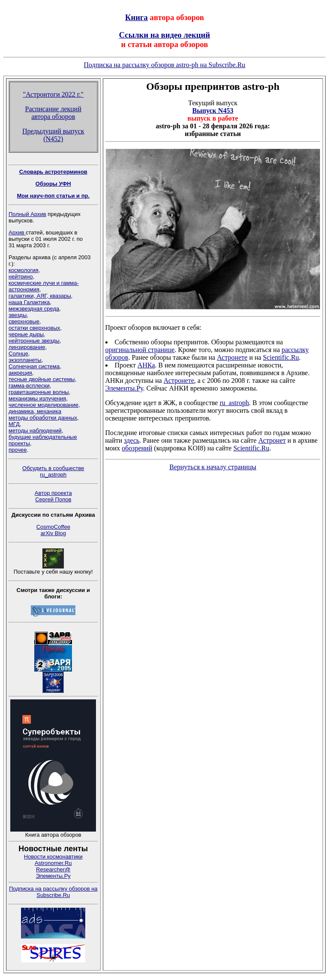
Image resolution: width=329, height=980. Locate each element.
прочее (18, 450)
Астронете (232, 357)
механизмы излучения (37, 398)
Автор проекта (53, 493)
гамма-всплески (29, 386)
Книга (136, 17)
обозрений (137, 448)
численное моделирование (43, 405)
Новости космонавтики (53, 857)
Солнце (18, 354)
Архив (17, 232)
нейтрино (21, 277)
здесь (132, 440)
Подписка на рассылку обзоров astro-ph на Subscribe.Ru (164, 65)
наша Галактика (29, 302)
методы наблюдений (35, 431)
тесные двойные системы (42, 379)
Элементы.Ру (53, 876)
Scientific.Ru (281, 357)
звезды (18, 315)
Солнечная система (34, 366)
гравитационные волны (39, 392)
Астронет (272, 440)
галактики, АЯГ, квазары (40, 296)
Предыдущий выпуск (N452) (53, 135)
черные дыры (26, 334)
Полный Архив (27, 214)
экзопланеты (25, 360)
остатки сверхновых (34, 328)
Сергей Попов (53, 499)
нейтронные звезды (34, 341)
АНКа (146, 365)
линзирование (27, 347)
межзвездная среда (34, 309)
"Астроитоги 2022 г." (53, 94)
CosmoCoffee (53, 527)
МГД (14, 424)
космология (23, 270)
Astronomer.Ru (53, 863)
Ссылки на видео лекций (165, 35)
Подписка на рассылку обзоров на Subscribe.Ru (53, 892)
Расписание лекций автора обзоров (53, 113)
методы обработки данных (43, 418)
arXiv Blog (53, 533)
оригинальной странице (140, 350)
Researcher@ (53, 869)
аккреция (20, 373)
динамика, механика (35, 411)
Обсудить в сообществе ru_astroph (53, 471)
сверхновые (24, 321)
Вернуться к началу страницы (213, 467)
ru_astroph (234, 403)
